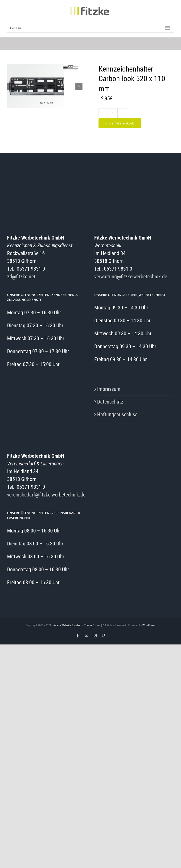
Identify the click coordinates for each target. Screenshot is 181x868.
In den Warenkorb (120, 123)
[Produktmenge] (113, 113)
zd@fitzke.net (21, 277)
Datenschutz (110, 402)
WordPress (149, 625)
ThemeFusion (92, 625)
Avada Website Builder (67, 625)
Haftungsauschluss (117, 414)
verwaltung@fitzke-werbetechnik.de (131, 277)
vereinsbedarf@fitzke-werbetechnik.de (46, 495)
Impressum (109, 389)
